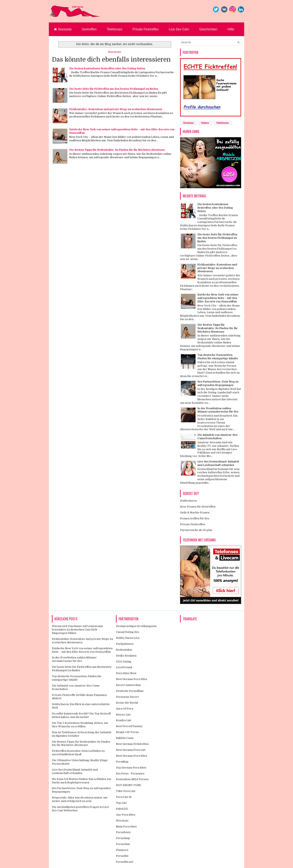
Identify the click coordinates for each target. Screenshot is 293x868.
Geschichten (208, 29)
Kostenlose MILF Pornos (132, 779)
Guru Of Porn (125, 709)
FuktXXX (122, 809)
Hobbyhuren (188, 501)
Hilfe (231, 29)
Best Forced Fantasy (129, 726)
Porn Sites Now (126, 673)
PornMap (122, 762)
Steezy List (123, 715)
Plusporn (122, 850)
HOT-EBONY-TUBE (128, 785)
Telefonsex (115, 29)
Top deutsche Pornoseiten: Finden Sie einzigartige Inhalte (218, 357)
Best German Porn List (131, 750)
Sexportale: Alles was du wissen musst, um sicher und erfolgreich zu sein (80, 799)
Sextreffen (89, 29)
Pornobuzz (123, 832)
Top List (121, 803)
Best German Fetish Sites (132, 744)
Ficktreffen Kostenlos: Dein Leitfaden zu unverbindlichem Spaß (78, 753)
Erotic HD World (127, 703)
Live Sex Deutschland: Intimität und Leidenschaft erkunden (218, 463)
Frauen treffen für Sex (195, 518)
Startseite (63, 29)
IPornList (122, 821)
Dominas (189, 123)
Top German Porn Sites (131, 768)
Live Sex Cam (179, 29)
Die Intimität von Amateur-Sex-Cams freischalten (218, 437)
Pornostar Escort (127, 697)
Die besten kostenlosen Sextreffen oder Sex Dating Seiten (107, 68)
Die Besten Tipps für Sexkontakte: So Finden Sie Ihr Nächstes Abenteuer (117, 150)
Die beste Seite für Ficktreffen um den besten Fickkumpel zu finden (114, 89)
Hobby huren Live (128, 638)
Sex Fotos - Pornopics (130, 773)
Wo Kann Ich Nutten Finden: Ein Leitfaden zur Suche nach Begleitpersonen (82, 781)
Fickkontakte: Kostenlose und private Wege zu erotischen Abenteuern (116, 109)
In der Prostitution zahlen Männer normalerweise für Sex (218, 410)
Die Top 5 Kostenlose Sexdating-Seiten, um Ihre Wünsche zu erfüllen (80, 725)
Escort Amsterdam (128, 685)
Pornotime (123, 844)
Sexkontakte (124, 650)
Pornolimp (123, 838)
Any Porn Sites (126, 815)
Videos (205, 123)
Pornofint (122, 856)
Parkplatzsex (125, 644)
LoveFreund (124, 667)
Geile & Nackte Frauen (195, 513)
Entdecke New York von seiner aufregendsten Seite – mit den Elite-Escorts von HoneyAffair (218, 298)
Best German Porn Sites (132, 679)
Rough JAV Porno (127, 732)
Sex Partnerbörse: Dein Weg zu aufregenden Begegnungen (218, 383)
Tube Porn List (126, 791)
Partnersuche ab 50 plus (196, 530)
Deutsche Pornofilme (130, 691)
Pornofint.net (125, 862)
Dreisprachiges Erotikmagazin (136, 626)
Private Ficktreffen (146, 29)
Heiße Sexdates (126, 656)
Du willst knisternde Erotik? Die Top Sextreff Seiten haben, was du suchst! (81, 715)
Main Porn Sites (126, 827)
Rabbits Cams (125, 738)
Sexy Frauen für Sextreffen (198, 507)
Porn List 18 (124, 797)
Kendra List (124, 720)
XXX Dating (124, 662)
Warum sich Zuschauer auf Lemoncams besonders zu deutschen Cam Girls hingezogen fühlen (77, 630)
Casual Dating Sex (127, 632)
